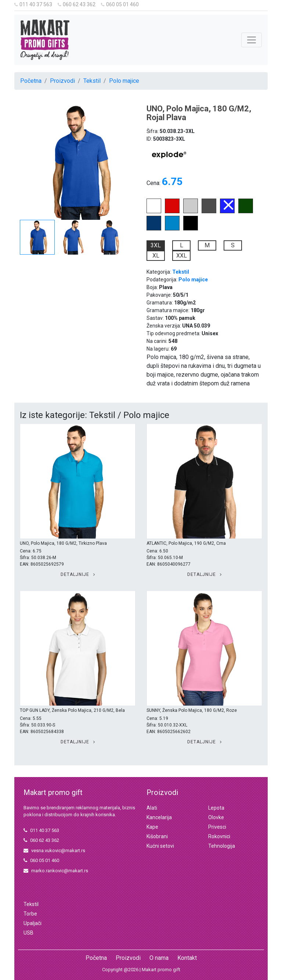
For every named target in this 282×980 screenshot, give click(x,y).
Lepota (216, 808)
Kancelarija (159, 817)
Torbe (30, 914)
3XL (156, 245)
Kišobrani (157, 836)
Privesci (217, 827)
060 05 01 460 (120, 4)
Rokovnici (219, 836)
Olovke (216, 817)
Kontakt (187, 958)
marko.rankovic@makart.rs (56, 871)
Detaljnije (78, 574)
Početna (31, 81)
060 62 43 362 (77, 4)
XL (156, 256)
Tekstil (92, 81)
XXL (182, 256)
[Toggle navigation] (252, 40)
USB (28, 933)
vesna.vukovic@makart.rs (54, 850)
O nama (159, 958)
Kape (152, 827)
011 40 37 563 (33, 4)
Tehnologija (222, 846)
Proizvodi (62, 81)
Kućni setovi (160, 846)
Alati (152, 808)
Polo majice (124, 81)
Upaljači (32, 923)
